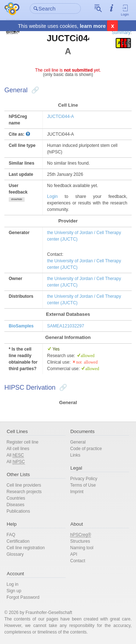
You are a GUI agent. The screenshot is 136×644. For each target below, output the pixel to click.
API (74, 554)
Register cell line (22, 442)
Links (75, 455)
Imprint (77, 492)
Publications (18, 511)
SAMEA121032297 (66, 326)
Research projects (24, 492)
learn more (93, 26)
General (78, 442)
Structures (80, 541)
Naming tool (82, 548)
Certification (18, 541)
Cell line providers (24, 485)
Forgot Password (23, 597)
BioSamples (21, 326)
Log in (13, 584)
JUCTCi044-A (61, 116)
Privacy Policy (84, 479)
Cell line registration (26, 548)
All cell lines (18, 449)
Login (125, 10)
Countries (16, 498)
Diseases (15, 505)
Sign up (14, 591)
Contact (78, 561)
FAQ (11, 535)
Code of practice (86, 449)
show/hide (17, 199)
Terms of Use (83, 485)
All (15, 455)
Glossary (15, 554)
